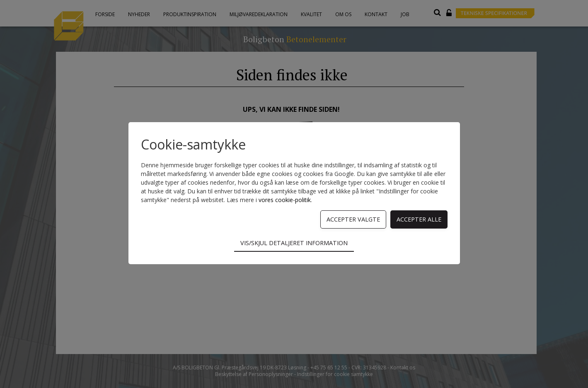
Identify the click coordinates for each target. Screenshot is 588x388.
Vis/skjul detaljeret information (294, 243)
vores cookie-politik (285, 200)
